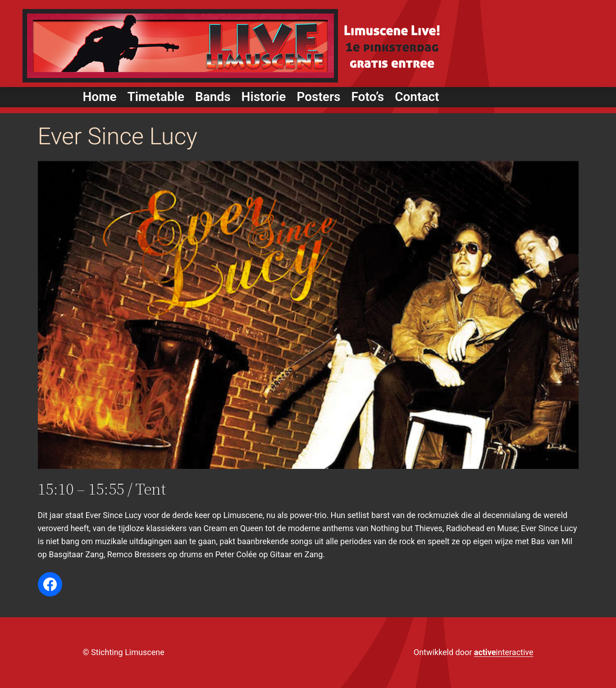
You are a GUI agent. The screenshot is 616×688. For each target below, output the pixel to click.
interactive (504, 652)
